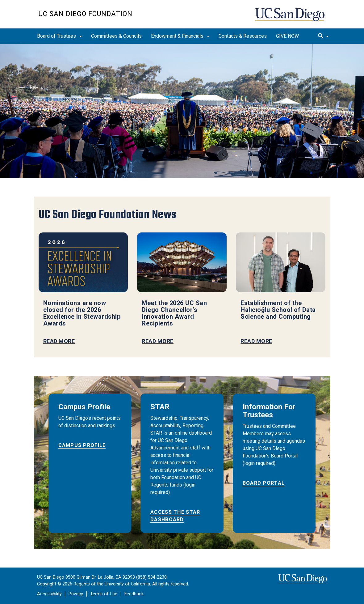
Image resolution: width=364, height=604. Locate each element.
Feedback (134, 594)
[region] (182, 111)
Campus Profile (82, 445)
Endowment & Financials (180, 36)
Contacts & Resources (243, 36)
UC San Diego (290, 17)
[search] (323, 36)
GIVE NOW (287, 36)
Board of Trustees (59, 36)
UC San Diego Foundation (86, 14)
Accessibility (49, 594)
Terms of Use (104, 594)
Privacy (76, 594)
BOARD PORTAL (264, 483)
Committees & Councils (116, 36)
